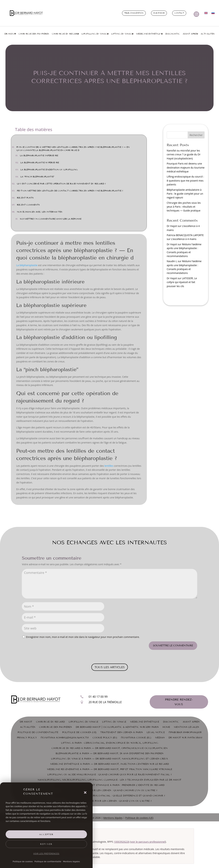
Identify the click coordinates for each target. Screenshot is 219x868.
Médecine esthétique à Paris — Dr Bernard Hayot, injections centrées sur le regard (109, 764)
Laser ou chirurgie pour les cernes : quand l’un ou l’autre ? (110, 801)
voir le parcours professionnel (148, 842)
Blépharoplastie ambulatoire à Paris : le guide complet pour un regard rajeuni (185, 194)
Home (166, 727)
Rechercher (196, 135)
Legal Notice (156, 732)
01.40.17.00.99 (159, 13)
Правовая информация (185, 732)
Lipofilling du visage (95, 34)
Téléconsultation (134, 13)
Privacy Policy (27, 738)
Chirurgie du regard (65, 34)
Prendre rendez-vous (179, 702)
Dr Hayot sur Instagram (185, 738)
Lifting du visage (122, 34)
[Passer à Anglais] (206, 14)
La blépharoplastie (27, 265)
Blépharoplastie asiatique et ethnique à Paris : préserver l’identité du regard (109, 785)
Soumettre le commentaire (173, 646)
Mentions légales (71, 862)
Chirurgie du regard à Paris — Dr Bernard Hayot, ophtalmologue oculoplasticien (110, 748)
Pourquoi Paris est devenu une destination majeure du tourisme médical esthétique (186, 167)
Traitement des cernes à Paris (122, 732)
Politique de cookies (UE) (79, 732)
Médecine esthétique (149, 34)
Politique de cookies (23, 862)
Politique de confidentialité (48, 862)
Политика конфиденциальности (65, 738)
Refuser (46, 844)
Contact (179, 13)
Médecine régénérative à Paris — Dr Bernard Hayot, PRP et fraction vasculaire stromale (110, 769)
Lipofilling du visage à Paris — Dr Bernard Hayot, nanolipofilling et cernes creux (109, 759)
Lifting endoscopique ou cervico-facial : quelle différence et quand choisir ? (110, 796)
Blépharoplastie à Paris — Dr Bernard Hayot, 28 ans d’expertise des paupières (109, 753)
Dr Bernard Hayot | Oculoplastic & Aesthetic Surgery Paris (117, 727)
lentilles (109, 466)
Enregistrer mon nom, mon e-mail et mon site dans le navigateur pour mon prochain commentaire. (83, 637)
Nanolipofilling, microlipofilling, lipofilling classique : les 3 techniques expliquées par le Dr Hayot (109, 780)
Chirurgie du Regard (50, 722)
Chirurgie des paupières (34, 34)
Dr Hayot (10, 34)
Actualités (208, 34)
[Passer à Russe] (213, 14)
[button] (85, 793)
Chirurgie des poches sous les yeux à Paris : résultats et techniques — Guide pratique (184, 207)
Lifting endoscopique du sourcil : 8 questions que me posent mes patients (185, 180)
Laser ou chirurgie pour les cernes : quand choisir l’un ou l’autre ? (110, 790)
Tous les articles (110, 667)
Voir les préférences (46, 854)
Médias (160, 738)
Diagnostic (173, 34)
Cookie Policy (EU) (105, 738)
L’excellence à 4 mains (184, 239)
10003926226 (122, 842)
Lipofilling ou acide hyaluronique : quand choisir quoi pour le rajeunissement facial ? (110, 775)
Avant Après (190, 34)
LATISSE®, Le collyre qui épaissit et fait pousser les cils (182, 282)
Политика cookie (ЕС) (136, 738)
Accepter (46, 834)
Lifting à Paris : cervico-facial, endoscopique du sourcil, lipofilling (110, 743)
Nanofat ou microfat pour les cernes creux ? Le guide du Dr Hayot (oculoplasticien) (184, 154)
